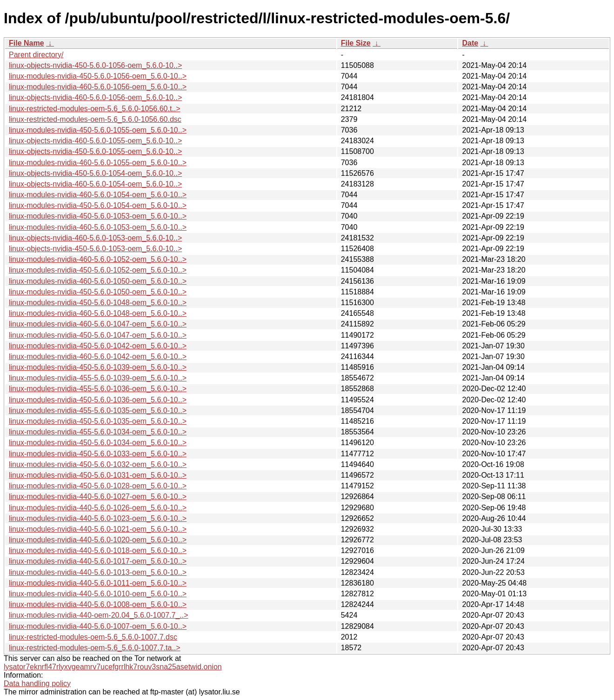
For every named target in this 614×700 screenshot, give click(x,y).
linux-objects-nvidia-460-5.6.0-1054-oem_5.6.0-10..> (95, 184)
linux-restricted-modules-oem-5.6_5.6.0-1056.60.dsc (95, 119)
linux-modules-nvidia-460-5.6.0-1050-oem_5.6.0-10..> (98, 281)
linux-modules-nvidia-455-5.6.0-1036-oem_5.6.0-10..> (98, 389)
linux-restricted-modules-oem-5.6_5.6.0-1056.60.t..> (95, 109)
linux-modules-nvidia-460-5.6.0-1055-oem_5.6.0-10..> (98, 163)
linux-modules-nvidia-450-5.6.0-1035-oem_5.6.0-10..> (98, 421)
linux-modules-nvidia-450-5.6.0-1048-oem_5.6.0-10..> (98, 303)
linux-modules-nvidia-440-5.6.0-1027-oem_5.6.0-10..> (98, 497)
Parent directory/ (36, 55)
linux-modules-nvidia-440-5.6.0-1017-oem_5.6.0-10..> (98, 561)
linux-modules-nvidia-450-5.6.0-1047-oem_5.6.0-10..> (98, 335)
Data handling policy (37, 683)
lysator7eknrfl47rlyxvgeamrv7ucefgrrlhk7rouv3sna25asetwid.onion (113, 667)
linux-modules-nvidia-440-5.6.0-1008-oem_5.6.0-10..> (98, 604)
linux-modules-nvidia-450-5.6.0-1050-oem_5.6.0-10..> (98, 292)
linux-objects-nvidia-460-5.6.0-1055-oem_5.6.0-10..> (95, 141)
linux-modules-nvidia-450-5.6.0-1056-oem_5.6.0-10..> (98, 76)
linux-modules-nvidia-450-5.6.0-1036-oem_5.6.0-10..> (98, 400)
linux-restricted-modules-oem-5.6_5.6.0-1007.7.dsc (93, 637)
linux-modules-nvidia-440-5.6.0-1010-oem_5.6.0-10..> (98, 594)
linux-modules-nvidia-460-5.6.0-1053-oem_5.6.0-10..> (98, 227)
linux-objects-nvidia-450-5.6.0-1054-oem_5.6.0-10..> (95, 173)
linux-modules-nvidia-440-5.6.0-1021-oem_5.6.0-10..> (98, 529)
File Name (27, 43)
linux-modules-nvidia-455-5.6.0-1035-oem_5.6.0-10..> (98, 410)
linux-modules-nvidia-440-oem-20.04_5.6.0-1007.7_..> (99, 615)
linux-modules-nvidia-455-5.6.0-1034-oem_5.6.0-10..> (98, 432)
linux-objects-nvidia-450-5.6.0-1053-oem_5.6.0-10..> (95, 249)
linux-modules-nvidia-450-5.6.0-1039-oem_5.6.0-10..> (98, 367)
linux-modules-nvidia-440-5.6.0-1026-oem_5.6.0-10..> (98, 508)
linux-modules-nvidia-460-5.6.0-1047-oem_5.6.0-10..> (98, 324)
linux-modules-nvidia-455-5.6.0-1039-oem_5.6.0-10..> (98, 378)
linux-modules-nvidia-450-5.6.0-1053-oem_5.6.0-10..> (98, 216)
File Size (356, 43)
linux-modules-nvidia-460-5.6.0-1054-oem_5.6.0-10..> (98, 195)
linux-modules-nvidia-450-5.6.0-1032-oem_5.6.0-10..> (98, 464)
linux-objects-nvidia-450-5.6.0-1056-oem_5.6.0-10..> (95, 65)
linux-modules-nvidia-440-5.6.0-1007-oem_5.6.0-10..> (98, 626)
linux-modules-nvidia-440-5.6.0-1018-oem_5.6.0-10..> (98, 550)
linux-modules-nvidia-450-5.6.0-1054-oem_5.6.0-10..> (98, 205)
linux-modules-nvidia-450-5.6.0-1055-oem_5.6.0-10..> (98, 130)
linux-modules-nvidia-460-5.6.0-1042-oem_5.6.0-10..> (98, 357)
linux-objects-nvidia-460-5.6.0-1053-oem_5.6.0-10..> (95, 238)
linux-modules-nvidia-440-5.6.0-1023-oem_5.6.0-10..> (98, 518)
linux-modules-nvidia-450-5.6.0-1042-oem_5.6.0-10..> (98, 346)
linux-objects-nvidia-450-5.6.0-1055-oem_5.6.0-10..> (95, 151)
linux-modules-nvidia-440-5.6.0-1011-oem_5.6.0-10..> (98, 583)
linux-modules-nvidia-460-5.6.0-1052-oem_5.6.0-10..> (98, 259)
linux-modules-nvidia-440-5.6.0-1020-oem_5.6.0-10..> (98, 540)
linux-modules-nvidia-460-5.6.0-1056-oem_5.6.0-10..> (98, 87)
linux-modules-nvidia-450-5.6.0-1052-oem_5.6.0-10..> (98, 270)
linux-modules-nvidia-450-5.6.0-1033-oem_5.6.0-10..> (98, 454)
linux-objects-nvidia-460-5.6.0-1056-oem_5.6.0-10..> (95, 97)
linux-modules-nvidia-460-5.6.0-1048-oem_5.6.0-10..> (98, 313)
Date (470, 43)
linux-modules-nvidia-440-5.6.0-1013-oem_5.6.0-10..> (98, 572)
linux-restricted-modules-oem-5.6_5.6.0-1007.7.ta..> (95, 648)
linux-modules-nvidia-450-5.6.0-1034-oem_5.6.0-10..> (98, 443)
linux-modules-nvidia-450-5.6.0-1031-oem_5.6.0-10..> (98, 475)
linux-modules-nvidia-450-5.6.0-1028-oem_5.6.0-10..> (98, 486)
